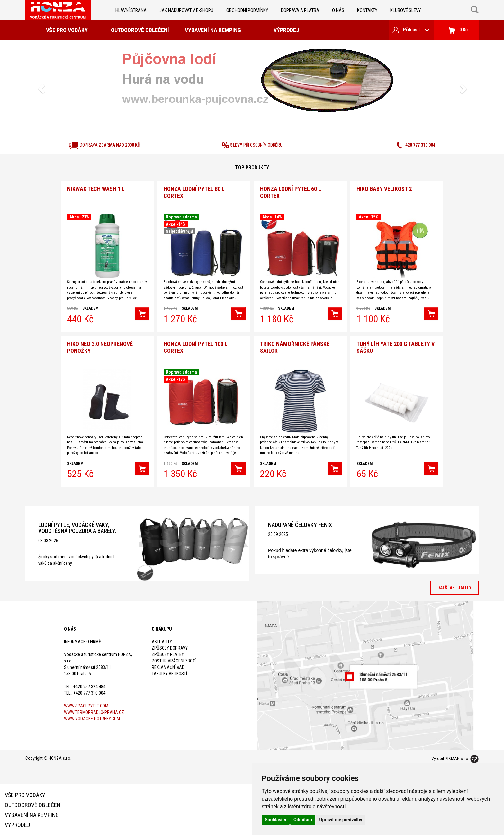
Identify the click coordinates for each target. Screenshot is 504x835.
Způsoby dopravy (170, 646)
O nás (338, 10)
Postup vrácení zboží (174, 659)
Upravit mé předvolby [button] (341, 820)
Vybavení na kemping (213, 30)
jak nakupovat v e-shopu (186, 10)
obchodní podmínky (247, 10)
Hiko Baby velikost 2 (384, 188)
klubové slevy (405, 10)
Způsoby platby (168, 653)
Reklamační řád (168, 666)
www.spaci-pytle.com (86, 704)
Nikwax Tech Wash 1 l (96, 188)
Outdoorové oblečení (140, 30)
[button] (41, 89)
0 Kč (458, 30)
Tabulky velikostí (169, 672)
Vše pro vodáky (67, 30)
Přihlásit (411, 30)
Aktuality (162, 640)
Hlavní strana (131, 10)
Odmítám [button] (303, 820)
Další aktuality (455, 586)
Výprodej (286, 30)
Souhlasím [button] (276, 820)
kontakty (367, 10)
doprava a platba (300, 10)
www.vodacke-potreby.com (92, 717)
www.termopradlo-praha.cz (94, 711)
